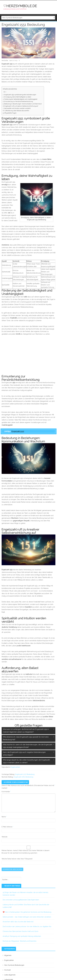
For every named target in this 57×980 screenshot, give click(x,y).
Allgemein (8, 955)
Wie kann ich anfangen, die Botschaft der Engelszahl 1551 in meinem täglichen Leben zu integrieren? (26, 731)
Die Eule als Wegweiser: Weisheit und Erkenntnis (20, 941)
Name (4, 817)
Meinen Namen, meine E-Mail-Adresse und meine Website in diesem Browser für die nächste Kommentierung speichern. (26, 852)
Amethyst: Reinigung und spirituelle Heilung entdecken (22, 936)
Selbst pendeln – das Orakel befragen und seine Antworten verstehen (27, 917)
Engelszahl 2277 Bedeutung (25, 774)
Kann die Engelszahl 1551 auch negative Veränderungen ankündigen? (24, 754)
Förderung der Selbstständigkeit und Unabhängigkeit (21, 99)
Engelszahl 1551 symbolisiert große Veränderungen (20, 95)
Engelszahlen (15, 767)
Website (4, 837)
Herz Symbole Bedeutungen (14, 965)
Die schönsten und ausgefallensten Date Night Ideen (21, 900)
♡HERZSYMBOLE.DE (20, 6)
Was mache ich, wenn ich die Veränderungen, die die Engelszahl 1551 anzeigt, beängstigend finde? (28, 746)
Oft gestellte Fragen (10, 113)
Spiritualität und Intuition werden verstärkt (17, 108)
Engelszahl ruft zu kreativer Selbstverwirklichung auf (21, 106)
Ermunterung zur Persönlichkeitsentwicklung (18, 101)
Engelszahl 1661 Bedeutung (23, 777)
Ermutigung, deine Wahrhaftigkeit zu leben (18, 97)
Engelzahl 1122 (18, 431)
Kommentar (6, 792)
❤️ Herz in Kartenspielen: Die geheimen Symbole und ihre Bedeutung (27, 912)
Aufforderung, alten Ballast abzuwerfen (17, 111)
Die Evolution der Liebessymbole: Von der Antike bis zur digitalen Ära (27, 927)
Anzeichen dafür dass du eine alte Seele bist (18, 922)
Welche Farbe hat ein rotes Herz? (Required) (17, 859)
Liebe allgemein (10, 975)
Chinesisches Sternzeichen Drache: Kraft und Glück (20, 931)
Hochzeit (7, 970)
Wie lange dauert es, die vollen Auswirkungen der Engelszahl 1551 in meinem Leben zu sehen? (26, 761)
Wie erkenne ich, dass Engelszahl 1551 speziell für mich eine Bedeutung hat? (26, 738)
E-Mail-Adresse (7, 827)
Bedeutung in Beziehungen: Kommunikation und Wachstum (23, 104)
